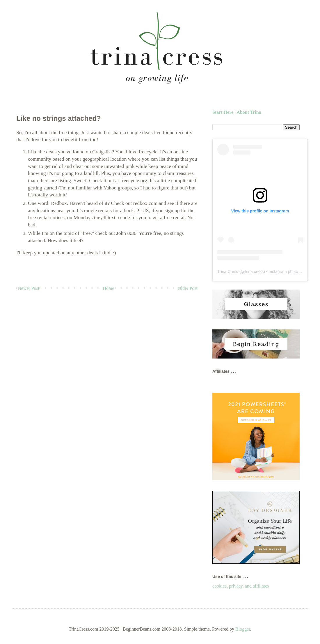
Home (109, 288)
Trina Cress (228, 272)
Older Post (188, 288)
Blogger (243, 629)
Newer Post (29, 288)
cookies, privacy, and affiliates (241, 586)
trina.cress (254, 272)
